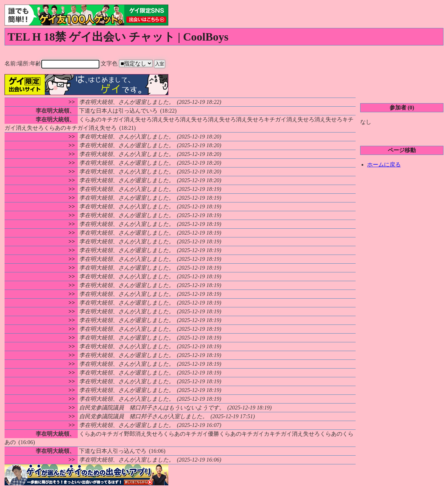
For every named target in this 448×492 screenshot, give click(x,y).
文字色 (138, 63)
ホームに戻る (384, 164)
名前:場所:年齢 (57, 63)
